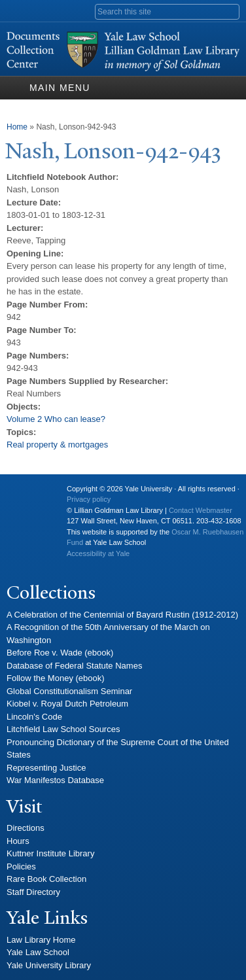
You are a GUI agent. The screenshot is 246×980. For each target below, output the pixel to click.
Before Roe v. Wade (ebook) (60, 653)
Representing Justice (46, 768)
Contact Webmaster (201, 510)
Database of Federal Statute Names (74, 666)
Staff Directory (33, 892)
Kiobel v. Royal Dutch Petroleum (67, 704)
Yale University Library (49, 965)
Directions (26, 828)
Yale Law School (38, 952)
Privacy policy (89, 499)
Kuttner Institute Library (50, 853)
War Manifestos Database (55, 780)
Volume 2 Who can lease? (56, 419)
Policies (21, 866)
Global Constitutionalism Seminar (69, 691)
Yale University (27, 494)
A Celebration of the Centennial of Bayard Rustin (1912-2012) (122, 615)
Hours (18, 841)
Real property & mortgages (57, 445)
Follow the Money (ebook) (56, 678)
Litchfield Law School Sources (63, 729)
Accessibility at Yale (98, 553)
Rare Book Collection (46, 879)
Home (17, 127)
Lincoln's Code (34, 717)
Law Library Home (41, 940)
